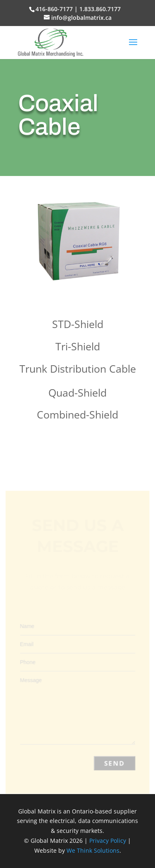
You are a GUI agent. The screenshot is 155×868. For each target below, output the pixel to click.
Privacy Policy (108, 841)
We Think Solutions (93, 850)
